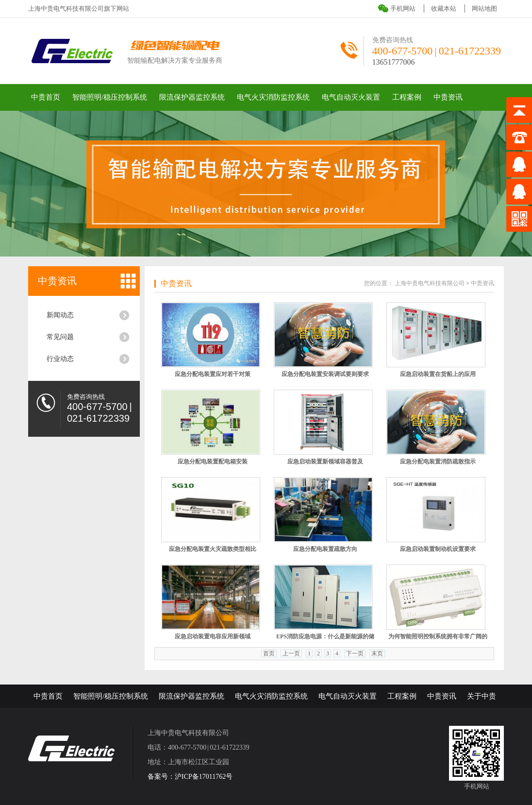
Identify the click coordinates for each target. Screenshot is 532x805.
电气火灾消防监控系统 (273, 97)
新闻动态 (60, 315)
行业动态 (60, 359)
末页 (377, 653)
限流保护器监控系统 (192, 97)
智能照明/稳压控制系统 (110, 97)
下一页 (355, 653)
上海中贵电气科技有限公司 (430, 283)
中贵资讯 (448, 97)
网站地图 (484, 9)
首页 (269, 653)
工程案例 (407, 97)
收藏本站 (444, 9)
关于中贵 (482, 696)
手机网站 (403, 9)
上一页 (291, 653)
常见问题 (60, 337)
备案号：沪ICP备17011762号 (190, 777)
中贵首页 (46, 97)
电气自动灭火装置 (351, 97)
